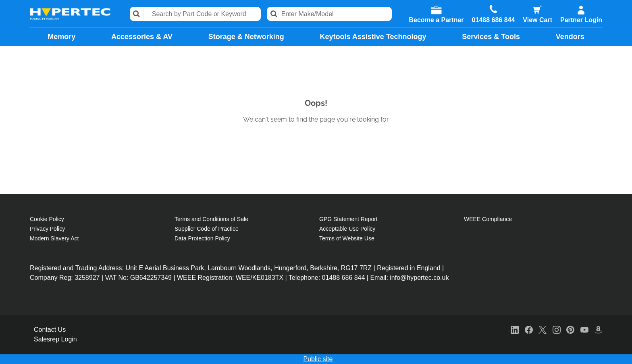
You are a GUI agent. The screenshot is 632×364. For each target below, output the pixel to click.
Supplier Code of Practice (207, 229)
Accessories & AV (142, 37)
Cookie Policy (47, 219)
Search (137, 14)
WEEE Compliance (488, 219)
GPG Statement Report (348, 219)
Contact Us (50, 330)
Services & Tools (491, 37)
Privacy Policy (47, 229)
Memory (61, 37)
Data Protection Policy (202, 238)
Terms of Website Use (347, 238)
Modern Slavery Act (54, 238)
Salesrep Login (55, 339)
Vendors (570, 37)
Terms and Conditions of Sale (211, 219)
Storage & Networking (246, 37)
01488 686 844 (494, 20)
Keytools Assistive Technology (373, 37)
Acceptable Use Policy (347, 229)
